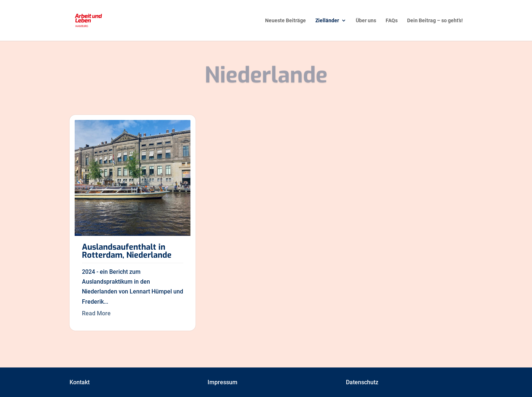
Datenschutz (362, 382)
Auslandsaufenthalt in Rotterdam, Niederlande (127, 251)
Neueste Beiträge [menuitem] (285, 21)
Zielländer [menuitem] (327, 21)
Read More (96, 313)
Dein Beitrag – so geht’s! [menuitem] (435, 21)
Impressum (222, 382)
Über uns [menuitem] (366, 21)
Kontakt (80, 382)
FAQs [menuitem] (392, 21)
